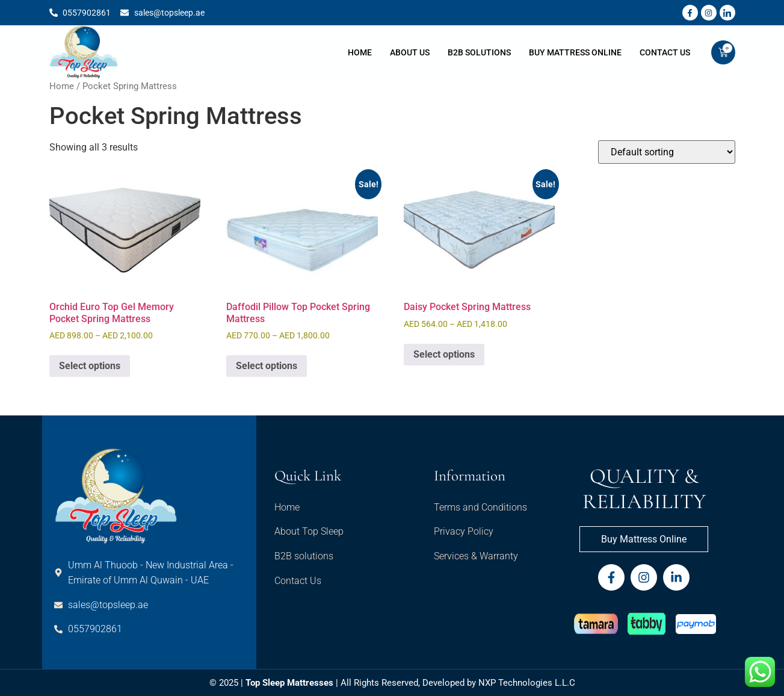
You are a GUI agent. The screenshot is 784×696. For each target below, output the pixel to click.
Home (360, 52)
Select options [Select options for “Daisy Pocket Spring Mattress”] (444, 354)
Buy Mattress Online (575, 52)
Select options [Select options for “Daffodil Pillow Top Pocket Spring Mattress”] (267, 366)
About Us (410, 52)
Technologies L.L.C (537, 683)
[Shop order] (667, 152)
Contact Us (665, 52)
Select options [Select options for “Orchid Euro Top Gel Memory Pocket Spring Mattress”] (90, 366)
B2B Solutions (479, 52)
